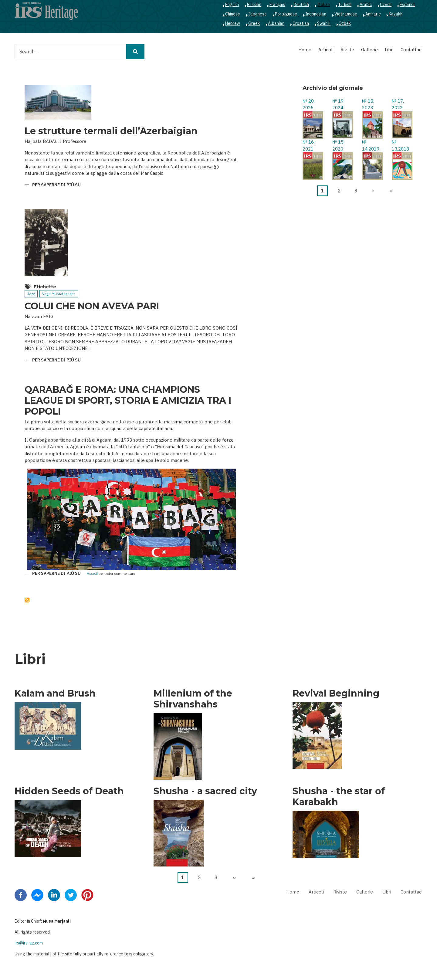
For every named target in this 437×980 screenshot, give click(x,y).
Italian (324, 5)
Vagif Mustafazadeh (59, 294)
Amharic (373, 14)
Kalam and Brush (55, 693)
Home (305, 50)
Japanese (257, 14)
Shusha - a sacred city (205, 791)
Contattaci (412, 50)
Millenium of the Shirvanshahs (193, 699)
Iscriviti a (27, 600)
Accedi (92, 574)
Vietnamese (346, 14)
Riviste (347, 50)
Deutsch (301, 5)
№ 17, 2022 (398, 104)
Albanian (276, 23)
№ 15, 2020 (338, 145)
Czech (386, 5)
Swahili (324, 23)
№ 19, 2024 (338, 104)
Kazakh (396, 14)
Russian (254, 5)
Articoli (326, 50)
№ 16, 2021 (309, 145)
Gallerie (369, 50)
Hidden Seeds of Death (69, 791)
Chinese (233, 14)
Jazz (31, 294)
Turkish (345, 5)
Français (277, 5)
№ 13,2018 (400, 145)
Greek (254, 23)
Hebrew (233, 23)
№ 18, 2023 (368, 104)
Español (407, 5)
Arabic (366, 5)
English (232, 5)
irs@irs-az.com (29, 943)
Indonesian (316, 14)
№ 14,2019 (371, 145)
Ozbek (345, 23)
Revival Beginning (336, 693)
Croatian (301, 23)
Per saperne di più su (56, 185)
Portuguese (286, 14)
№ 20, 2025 (309, 104)
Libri (389, 50)
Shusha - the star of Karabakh (339, 797)
